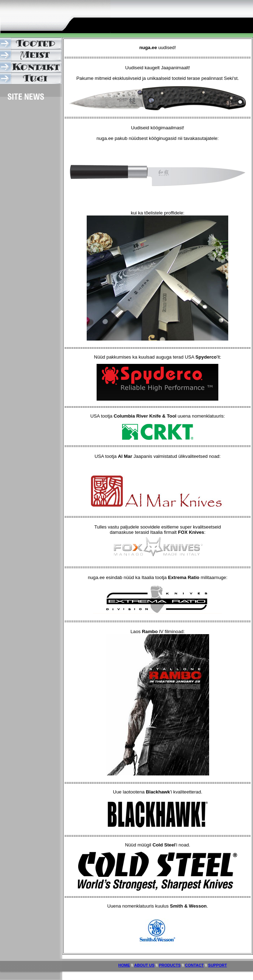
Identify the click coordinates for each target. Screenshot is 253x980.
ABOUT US (144, 965)
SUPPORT (217, 965)
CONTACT (194, 965)
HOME (124, 965)
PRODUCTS (170, 965)
